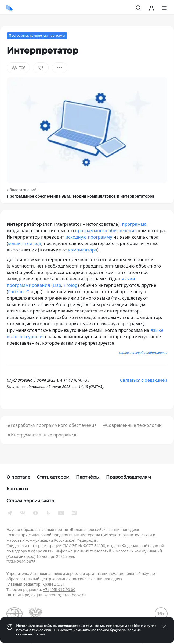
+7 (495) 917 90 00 (59, 590)
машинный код (25, 243)
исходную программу (89, 237)
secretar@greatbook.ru (65, 595)
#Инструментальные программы (43, 435)
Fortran (16, 292)
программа (135, 224)
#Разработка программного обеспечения (52, 425)
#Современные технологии (132, 425)
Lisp (57, 285)
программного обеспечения (106, 231)
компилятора (83, 250)
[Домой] (10, 8)
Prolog (71, 285)
